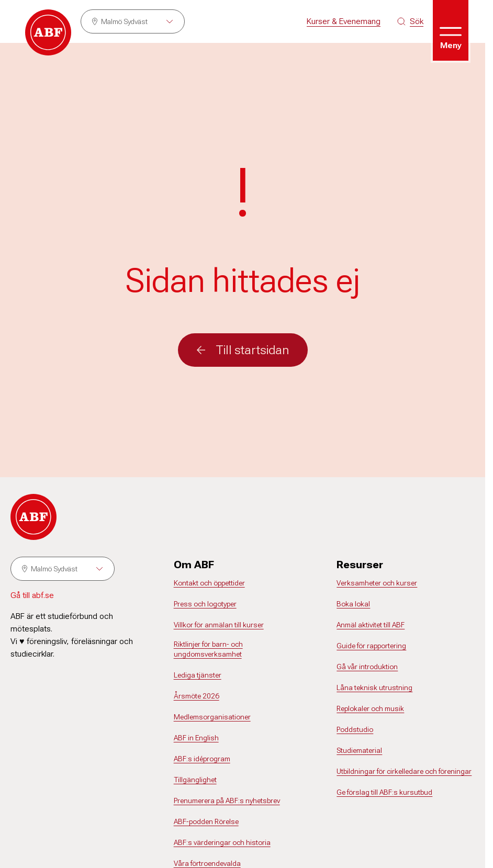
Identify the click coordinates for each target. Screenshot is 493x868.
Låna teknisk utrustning (374, 687)
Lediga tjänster (198, 675)
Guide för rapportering (371, 646)
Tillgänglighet (195, 780)
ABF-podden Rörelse (206, 821)
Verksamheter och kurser (377, 583)
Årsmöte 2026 (197, 696)
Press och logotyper (205, 604)
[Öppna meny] (451, 30)
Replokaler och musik (370, 708)
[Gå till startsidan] (48, 32)
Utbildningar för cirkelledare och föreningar (404, 771)
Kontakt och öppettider (209, 583)
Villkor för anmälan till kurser (219, 625)
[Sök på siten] (410, 21)
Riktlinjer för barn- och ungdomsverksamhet (208, 649)
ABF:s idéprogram (202, 759)
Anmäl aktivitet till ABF (371, 625)
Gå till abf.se (32, 595)
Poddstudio (355, 729)
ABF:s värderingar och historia (222, 842)
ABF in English (196, 738)
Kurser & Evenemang (344, 21)
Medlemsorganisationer (212, 717)
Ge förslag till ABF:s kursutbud (384, 792)
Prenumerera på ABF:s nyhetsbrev (227, 801)
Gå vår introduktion (367, 667)
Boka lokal (353, 604)
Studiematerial (359, 750)
